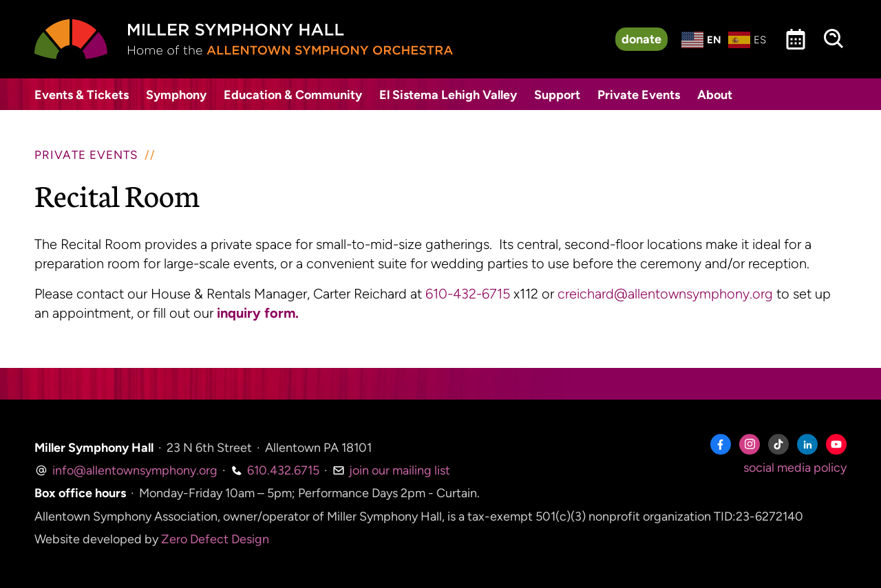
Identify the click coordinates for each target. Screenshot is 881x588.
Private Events (639, 95)
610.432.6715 (275, 470)
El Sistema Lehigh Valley (448, 95)
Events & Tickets (82, 95)
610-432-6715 (468, 294)
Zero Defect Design (215, 539)
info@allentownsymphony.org (126, 470)
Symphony (176, 95)
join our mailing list (391, 470)
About (715, 95)
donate (641, 39)
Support (557, 95)
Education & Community (293, 95)
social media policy (795, 468)
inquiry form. (258, 313)
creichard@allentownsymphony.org (665, 294)
